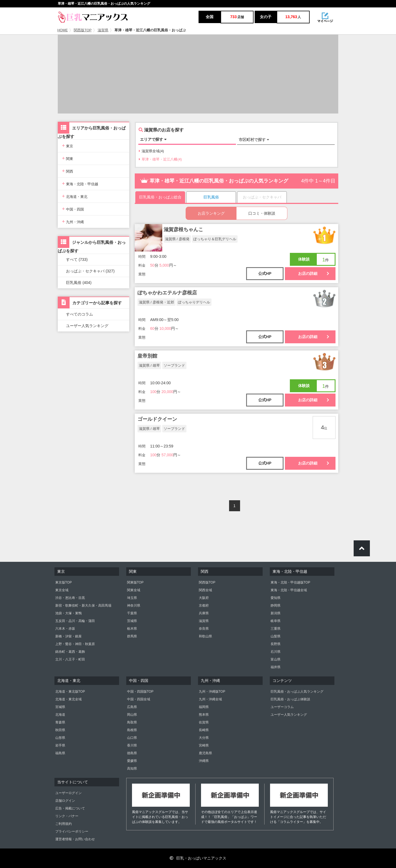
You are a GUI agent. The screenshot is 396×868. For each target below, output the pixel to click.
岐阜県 (276, 621)
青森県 (60, 722)
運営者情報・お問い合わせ (75, 839)
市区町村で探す (254, 140)
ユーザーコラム (282, 707)
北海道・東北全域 (68, 699)
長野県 (276, 644)
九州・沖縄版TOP (212, 692)
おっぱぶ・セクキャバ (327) (90, 271)
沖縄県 (204, 761)
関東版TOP (135, 582)
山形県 (60, 738)
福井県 (276, 667)
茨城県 (132, 621)
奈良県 (204, 629)
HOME (63, 30)
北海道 (60, 715)
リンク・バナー (67, 816)
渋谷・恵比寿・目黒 (70, 598)
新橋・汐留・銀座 (68, 636)
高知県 (132, 769)
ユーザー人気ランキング (87, 326)
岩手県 (60, 745)
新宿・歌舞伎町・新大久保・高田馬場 (83, 606)
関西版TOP (83, 30)
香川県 (132, 745)
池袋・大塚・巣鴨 (68, 613)
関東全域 (134, 590)
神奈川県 (134, 606)
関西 (68, 171)
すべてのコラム (79, 314)
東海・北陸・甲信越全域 (289, 590)
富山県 (276, 659)
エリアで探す (153, 139)
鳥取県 (132, 722)
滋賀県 (103, 30)
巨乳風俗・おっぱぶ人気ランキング (297, 692)
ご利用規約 (64, 824)
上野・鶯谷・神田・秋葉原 (75, 644)
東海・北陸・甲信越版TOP (290, 582)
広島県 (132, 707)
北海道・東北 (75, 196)
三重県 (276, 629)
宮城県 (60, 707)
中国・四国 (73, 209)
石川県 (276, 652)
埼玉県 (132, 598)
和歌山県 (205, 636)
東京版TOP (64, 582)
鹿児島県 (205, 753)
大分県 (204, 738)
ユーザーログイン (68, 793)
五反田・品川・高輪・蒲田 (75, 621)
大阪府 (204, 598)
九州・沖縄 (73, 221)
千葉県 (132, 613)
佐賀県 (204, 722)
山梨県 (276, 636)
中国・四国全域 (139, 699)
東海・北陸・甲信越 (80, 183)
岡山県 (132, 715)
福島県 (60, 753)
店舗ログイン (65, 801)
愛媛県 (132, 761)
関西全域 (205, 590)
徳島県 (132, 753)
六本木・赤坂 (65, 629)
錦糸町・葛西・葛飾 (70, 652)
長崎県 (204, 730)
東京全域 (62, 590)
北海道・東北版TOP (70, 692)
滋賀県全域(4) (151, 151)
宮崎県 (204, 745)
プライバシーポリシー (72, 831)
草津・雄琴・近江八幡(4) (160, 159)
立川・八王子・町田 (70, 659)
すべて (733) (77, 259)
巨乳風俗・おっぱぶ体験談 (290, 699)
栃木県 (132, 629)
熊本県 (204, 715)
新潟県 (276, 613)
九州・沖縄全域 (210, 699)
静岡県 (276, 606)
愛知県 (276, 598)
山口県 (132, 738)
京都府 (204, 606)
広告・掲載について (70, 808)
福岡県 (204, 707)
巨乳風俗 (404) (79, 283)
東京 (68, 146)
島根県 (132, 730)
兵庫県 (204, 613)
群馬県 (132, 636)
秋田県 (60, 730)
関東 (68, 158)
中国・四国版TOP (140, 692)
